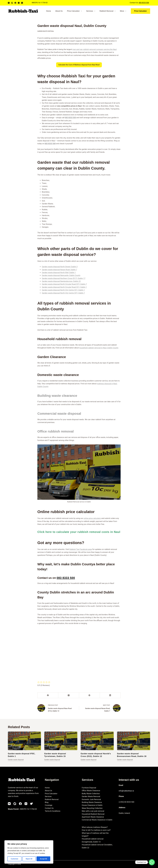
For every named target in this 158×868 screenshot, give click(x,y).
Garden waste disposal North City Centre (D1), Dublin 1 (63, 290)
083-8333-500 (144, 3)
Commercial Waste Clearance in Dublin (97, 820)
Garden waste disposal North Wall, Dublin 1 (59, 273)
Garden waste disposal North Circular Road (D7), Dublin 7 (64, 284)
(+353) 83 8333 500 (126, 802)
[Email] (12, 3)
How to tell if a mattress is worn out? (96, 830)
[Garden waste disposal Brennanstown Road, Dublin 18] (134, 741)
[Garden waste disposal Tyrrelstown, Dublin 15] (61, 741)
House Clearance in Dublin (92, 805)
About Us (59, 11)
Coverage (49, 805)
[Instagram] (19, 3)
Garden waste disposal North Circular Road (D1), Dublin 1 (64, 287)
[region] (29, 852)
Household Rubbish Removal (93, 814)
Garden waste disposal (46, 31)
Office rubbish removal (56, 431)
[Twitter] (31, 804)
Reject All (29, 859)
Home (49, 11)
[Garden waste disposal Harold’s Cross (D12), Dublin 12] (97, 741)
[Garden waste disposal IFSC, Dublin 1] (24, 741)
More (123, 11)
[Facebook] (15, 3)
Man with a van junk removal (93, 811)
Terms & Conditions (53, 811)
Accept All (43, 859)
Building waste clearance (57, 396)
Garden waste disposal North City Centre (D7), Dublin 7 (63, 293)
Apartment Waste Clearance (93, 817)
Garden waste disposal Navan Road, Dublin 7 (59, 270)
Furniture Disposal (89, 788)
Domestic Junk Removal (91, 799)
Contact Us (49, 808)
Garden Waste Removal (91, 796)
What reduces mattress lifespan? (95, 827)
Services (91, 11)
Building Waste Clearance (92, 802)
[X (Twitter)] (22, 3)
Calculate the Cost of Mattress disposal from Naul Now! (79, 65)
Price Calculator (75, 11)
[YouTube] (9, 3)
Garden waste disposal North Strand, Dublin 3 (60, 267)
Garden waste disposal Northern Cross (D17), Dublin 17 (64, 278)
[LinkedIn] (110, 695)
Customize (14, 859)
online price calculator (92, 518)
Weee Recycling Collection (92, 808)
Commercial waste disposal (59, 414)
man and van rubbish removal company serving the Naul (95, 49)
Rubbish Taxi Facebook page (81, 549)
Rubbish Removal (108, 11)
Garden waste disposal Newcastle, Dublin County (61, 275)
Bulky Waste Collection (91, 794)
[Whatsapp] (152, 862)
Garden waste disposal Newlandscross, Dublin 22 (61, 281)
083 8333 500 (70, 118)
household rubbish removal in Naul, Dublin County (99, 348)
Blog (47, 802)
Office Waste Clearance (91, 791)
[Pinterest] (89, 695)
